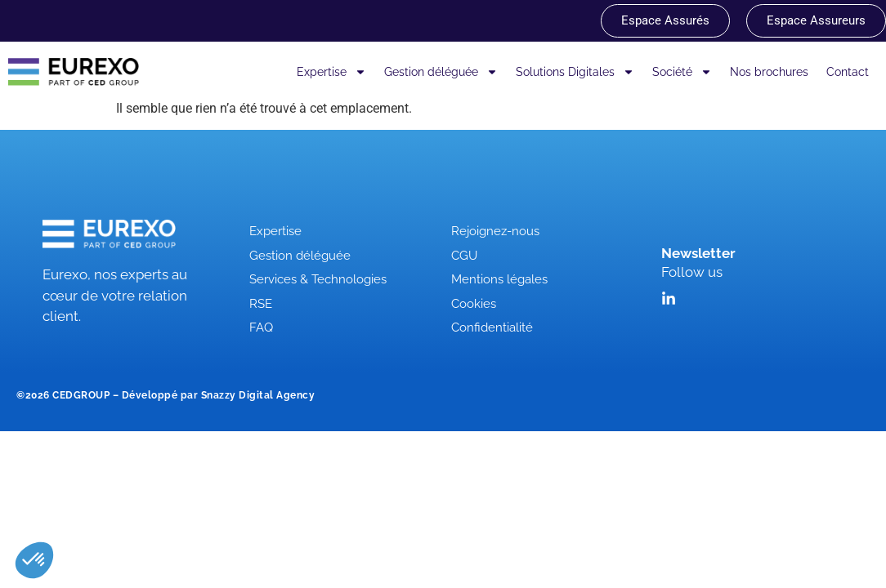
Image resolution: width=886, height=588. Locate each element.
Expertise (331, 72)
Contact (848, 72)
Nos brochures (769, 72)
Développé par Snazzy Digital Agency (219, 395)
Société (682, 72)
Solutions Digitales (575, 72)
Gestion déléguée (441, 72)
